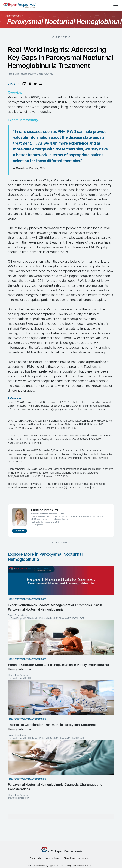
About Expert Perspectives (76, 858)
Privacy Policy (36, 858)
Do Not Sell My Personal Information (74, 866)
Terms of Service (53, 858)
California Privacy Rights (43, 866)
